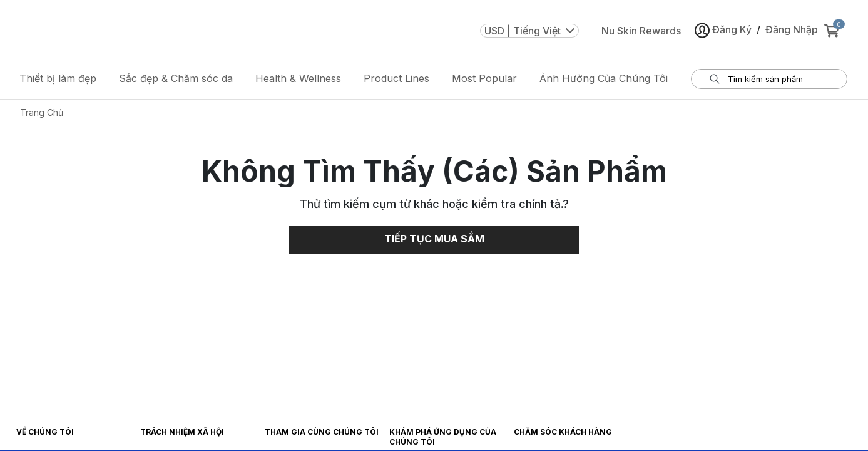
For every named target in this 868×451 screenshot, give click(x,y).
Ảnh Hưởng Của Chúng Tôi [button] (604, 78)
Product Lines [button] (396, 78)
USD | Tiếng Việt (529, 31)
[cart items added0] (834, 31)
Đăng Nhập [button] (792, 29)
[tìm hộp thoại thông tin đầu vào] (777, 79)
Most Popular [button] (484, 78)
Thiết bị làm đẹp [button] (58, 78)
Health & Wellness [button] (298, 78)
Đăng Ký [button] (723, 30)
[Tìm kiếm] (715, 79)
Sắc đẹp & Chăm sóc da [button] (176, 78)
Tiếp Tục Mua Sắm (434, 239)
